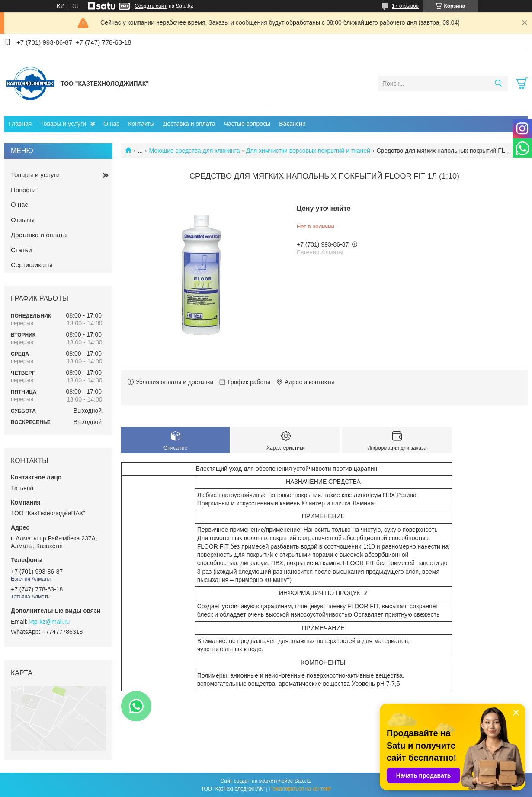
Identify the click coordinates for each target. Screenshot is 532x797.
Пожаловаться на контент (300, 789)
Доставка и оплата (189, 124)
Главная (20, 124)
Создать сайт (151, 6)
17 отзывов (405, 6)
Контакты (141, 124)
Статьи (21, 250)
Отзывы (23, 220)
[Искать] (498, 84)
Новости (23, 190)
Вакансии (292, 124)
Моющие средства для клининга (195, 151)
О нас (111, 124)
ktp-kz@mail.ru (50, 622)
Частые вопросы (247, 124)
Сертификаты (32, 265)
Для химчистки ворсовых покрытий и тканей (308, 151)
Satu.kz (303, 781)
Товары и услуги (63, 124)
